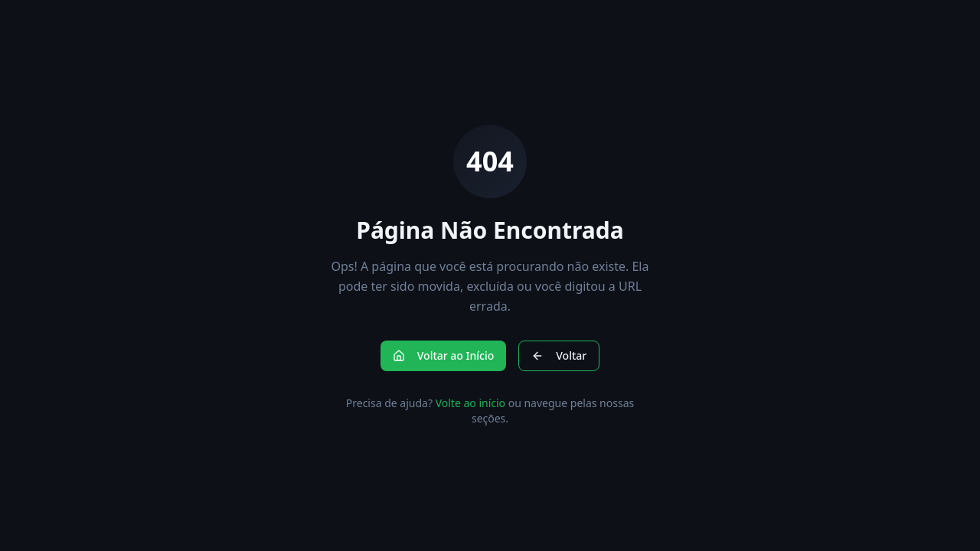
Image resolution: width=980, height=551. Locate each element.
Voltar (559, 355)
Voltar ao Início (444, 355)
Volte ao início (470, 403)
